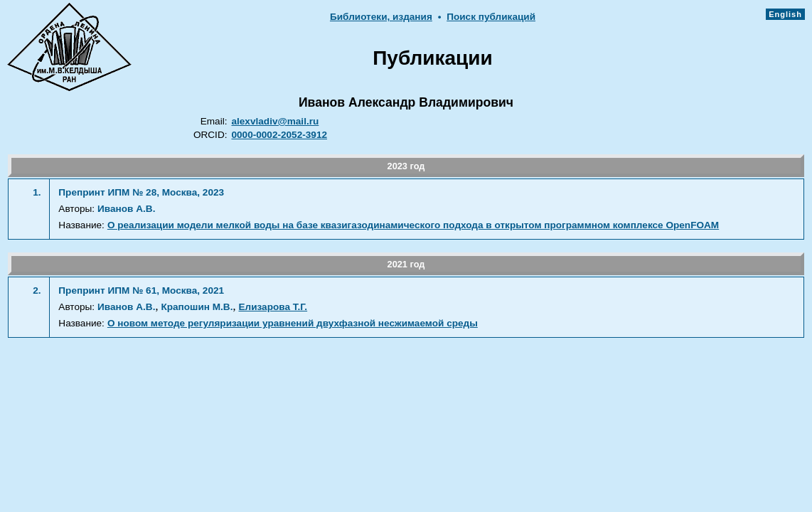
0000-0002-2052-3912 (279, 135)
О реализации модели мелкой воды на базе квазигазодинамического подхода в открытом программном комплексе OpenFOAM (413, 225)
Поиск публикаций (491, 17)
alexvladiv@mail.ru (275, 121)
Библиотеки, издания (381, 17)
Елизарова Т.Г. (273, 307)
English (785, 14)
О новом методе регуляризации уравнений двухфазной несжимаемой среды (293, 323)
